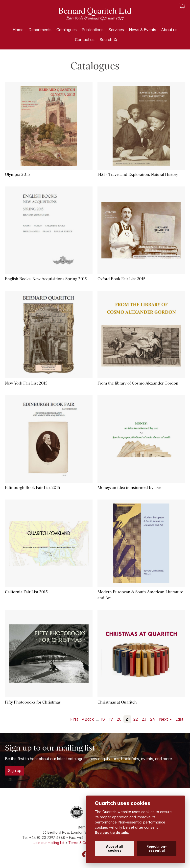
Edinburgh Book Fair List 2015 (33, 488)
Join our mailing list (49, 843)
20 (119, 719)
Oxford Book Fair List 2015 (121, 279)
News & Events (142, 30)
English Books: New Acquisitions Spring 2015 (46, 279)
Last (179, 719)
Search (106, 40)
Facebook (85, 854)
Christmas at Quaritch (117, 702)
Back (89, 719)
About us (169, 30)
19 (111, 719)
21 (127, 719)
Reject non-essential (157, 848)
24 (153, 719)
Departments (40, 30)
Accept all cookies (115, 848)
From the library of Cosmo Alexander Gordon (138, 383)
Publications (93, 30)
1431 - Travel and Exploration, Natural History (138, 174)
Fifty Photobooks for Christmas (33, 702)
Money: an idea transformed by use (129, 488)
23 (144, 719)
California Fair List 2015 (26, 592)
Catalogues (67, 30)
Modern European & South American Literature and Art (140, 595)
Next (164, 719)
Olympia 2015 (17, 174)
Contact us (85, 40)
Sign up (15, 771)
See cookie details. (112, 833)
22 (136, 719)
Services (116, 30)
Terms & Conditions (84, 843)
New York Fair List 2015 (26, 383)
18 (103, 719)
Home (18, 30)
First (74, 719)
